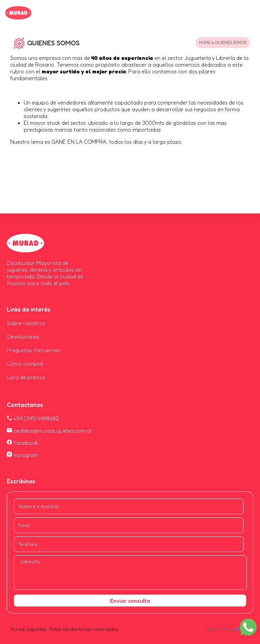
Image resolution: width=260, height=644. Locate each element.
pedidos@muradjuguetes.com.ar (49, 431)
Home (205, 42)
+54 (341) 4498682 (33, 418)
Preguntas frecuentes (33, 350)
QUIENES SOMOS (231, 42)
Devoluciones (23, 337)
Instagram (22, 455)
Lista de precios (26, 377)
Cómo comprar (25, 364)
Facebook (23, 443)
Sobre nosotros (26, 323)
